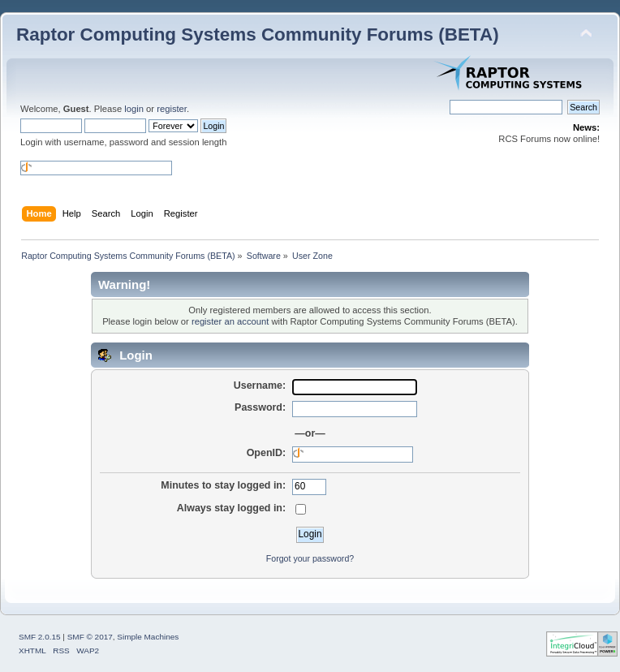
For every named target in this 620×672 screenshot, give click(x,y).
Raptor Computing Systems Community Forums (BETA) (258, 34)
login (134, 109)
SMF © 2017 (90, 637)
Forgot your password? (310, 558)
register (172, 109)
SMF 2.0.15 (40, 637)
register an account (230, 321)
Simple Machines (148, 637)
